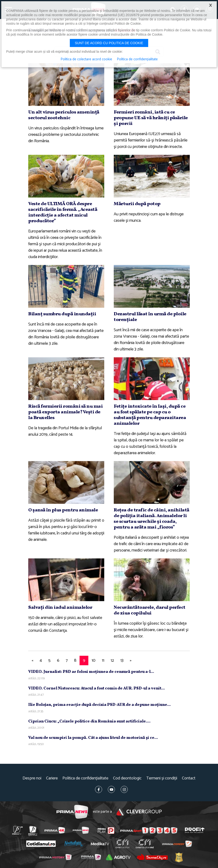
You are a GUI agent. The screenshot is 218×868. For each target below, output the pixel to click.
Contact (189, 778)
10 (94, 660)
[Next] (131, 661)
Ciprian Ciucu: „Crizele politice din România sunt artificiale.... (89, 721)
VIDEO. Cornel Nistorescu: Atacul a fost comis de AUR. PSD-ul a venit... (97, 688)
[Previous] (32, 661)
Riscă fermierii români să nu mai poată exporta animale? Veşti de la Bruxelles (65, 412)
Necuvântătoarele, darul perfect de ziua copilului (150, 610)
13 (122, 660)
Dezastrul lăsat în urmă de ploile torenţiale (150, 317)
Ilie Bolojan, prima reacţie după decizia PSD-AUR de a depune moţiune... (100, 705)
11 (103, 660)
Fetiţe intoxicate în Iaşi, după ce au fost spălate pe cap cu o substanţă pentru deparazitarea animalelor (150, 415)
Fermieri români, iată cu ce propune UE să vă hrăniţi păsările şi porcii (151, 118)
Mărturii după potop (137, 204)
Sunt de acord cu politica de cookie (109, 43)
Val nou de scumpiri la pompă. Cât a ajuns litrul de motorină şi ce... (93, 738)
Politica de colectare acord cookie (86, 59)
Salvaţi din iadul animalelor (60, 608)
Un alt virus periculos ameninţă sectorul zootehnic (64, 115)
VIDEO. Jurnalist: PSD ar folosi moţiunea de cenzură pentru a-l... (91, 672)
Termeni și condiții (162, 778)
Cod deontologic (127, 778)
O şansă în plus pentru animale (63, 510)
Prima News (72, 812)
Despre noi (32, 778)
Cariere (52, 778)
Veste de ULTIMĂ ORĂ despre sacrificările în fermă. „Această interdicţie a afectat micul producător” (63, 212)
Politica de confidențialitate (85, 778)
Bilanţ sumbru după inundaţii (62, 314)
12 (112, 660)
